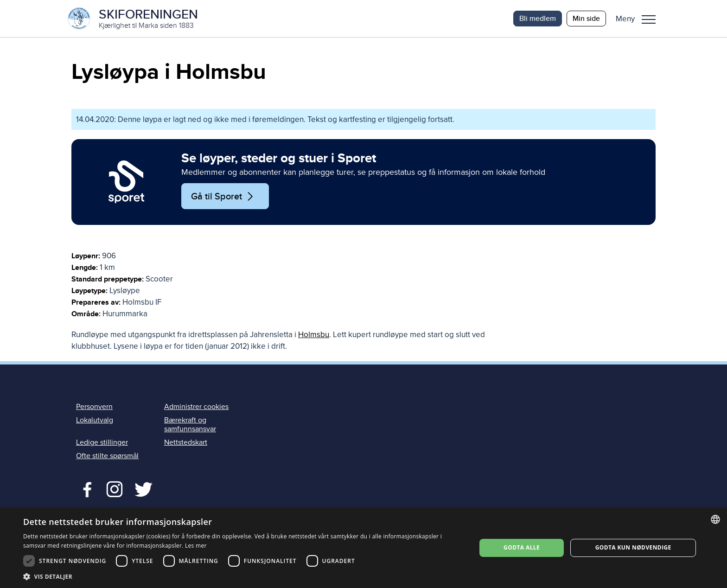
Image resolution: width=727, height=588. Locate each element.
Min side (586, 18)
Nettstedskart (186, 442)
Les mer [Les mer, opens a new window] (196, 546)
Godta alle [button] (522, 547)
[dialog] (363, 548)
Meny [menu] (649, 19)
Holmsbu (314, 335)
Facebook (85, 488)
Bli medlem (538, 18)
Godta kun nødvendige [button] (633, 547)
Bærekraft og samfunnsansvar (190, 425)
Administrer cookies (196, 407)
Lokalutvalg (95, 420)
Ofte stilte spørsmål (107, 456)
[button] (639, 19)
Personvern (94, 407)
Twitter (114, 488)
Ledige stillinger (102, 442)
